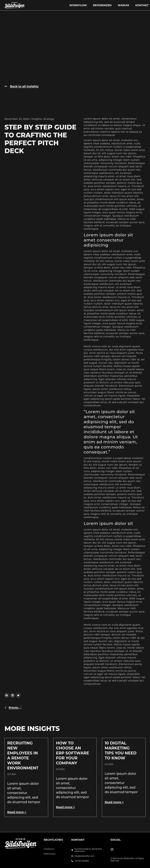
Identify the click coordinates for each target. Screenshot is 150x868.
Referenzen (102, 5)
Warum (123, 5)
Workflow (78, 5)
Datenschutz (49, 854)
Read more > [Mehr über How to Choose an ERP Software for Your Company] (65, 807)
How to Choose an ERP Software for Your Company (73, 753)
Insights (37, 119)
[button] (7, 695)
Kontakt (142, 5)
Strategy (49, 119)
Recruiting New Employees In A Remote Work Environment (23, 756)
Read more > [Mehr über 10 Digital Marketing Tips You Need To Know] (114, 802)
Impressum (49, 849)
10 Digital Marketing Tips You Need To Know (120, 751)
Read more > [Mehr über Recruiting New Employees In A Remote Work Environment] (17, 812)
